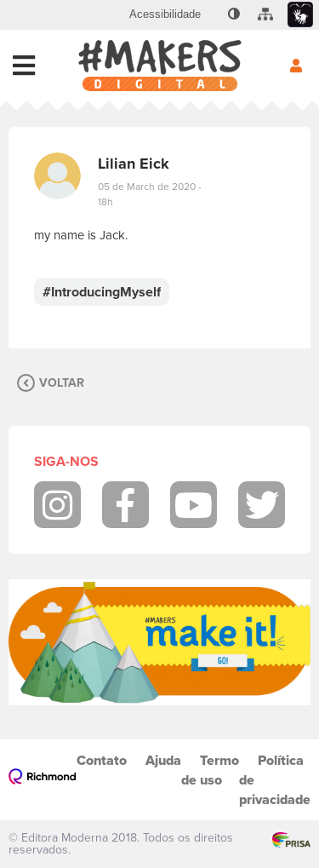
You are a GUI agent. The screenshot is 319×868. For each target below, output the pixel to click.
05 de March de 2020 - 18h (150, 194)
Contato (102, 760)
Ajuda (163, 760)
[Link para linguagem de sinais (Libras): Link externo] (300, 15)
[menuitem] (165, 14)
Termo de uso (210, 770)
